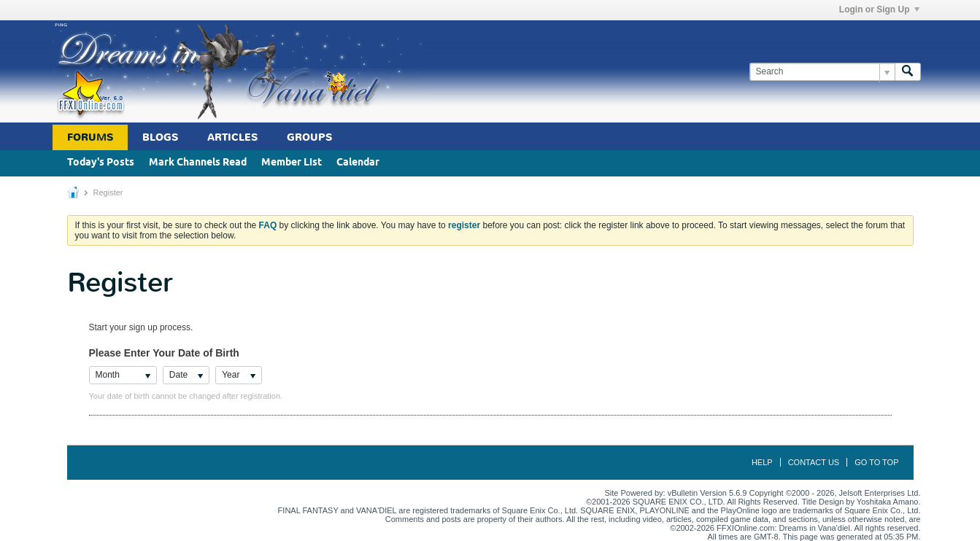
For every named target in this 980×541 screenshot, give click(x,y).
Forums (90, 137)
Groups (309, 137)
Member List (292, 163)
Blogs (160, 137)
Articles (232, 137)
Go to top (876, 462)
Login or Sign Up (879, 9)
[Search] (822, 72)
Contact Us (814, 462)
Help (762, 462)
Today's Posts (101, 163)
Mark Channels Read (198, 163)
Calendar (358, 163)
